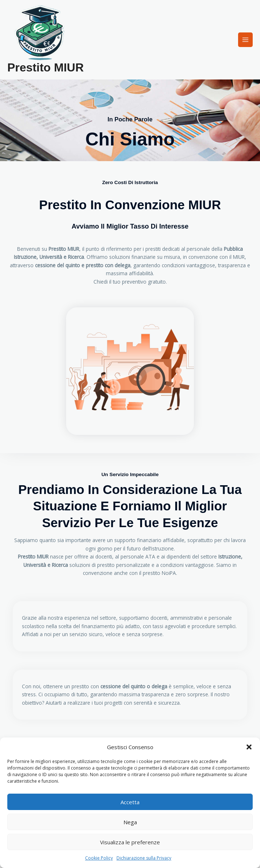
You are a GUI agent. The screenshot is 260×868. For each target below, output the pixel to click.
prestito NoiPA (159, 573)
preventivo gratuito (144, 282)
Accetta (130, 802)
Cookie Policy (99, 858)
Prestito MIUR (45, 67)
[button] (249, 747)
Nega (130, 822)
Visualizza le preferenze (130, 842)
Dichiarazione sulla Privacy (144, 858)
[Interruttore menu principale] (246, 40)
